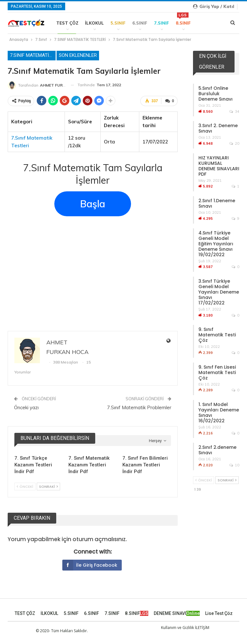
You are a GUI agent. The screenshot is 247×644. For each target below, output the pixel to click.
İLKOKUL (94, 23)
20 (234, 143)
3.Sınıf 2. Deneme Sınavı (218, 128)
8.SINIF (183, 19)
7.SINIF (162, 23)
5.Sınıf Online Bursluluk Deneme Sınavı (216, 94)
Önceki (25, 487)
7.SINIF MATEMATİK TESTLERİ (33, 55)
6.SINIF (140, 23)
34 (234, 111)
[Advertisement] (93, 268)
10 (234, 465)
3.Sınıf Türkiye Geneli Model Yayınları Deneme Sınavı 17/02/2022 (219, 292)
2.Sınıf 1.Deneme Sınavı (217, 203)
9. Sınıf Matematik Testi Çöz (217, 335)
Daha (204, 23)
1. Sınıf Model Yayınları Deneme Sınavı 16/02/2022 (219, 413)
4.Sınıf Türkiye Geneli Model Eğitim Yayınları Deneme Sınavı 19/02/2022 (216, 244)
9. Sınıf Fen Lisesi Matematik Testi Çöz (217, 372)
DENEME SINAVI (177, 613)
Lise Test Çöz (219, 613)
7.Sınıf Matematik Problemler (139, 407)
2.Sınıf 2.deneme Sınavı (217, 450)
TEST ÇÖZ (67, 23)
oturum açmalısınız (99, 539)
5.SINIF (118, 23)
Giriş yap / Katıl (214, 6)
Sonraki (48, 487)
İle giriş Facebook (90, 565)
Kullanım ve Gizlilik (178, 628)
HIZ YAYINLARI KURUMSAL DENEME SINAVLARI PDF (219, 166)
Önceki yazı (26, 407)
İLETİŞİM (202, 628)
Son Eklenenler (78, 55)
